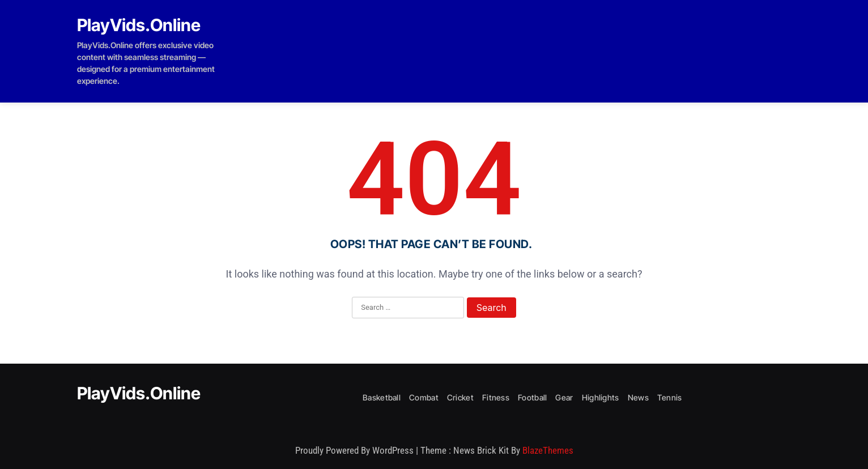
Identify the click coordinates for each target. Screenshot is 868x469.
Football (532, 397)
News (638, 397)
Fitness (496, 397)
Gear (564, 397)
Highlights (601, 397)
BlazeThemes (548, 450)
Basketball (382, 397)
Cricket (460, 397)
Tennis (670, 397)
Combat (424, 397)
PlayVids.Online (139, 25)
